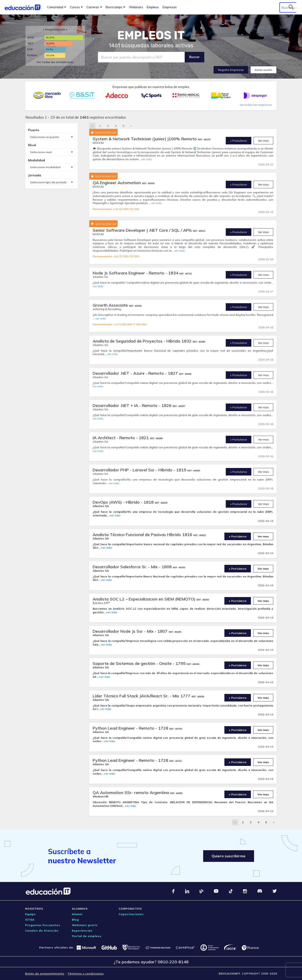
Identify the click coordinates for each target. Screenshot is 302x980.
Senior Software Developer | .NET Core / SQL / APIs (143, 230)
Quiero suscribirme (228, 856)
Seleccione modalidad (45, 167)
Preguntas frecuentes (43, 925)
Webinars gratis (85, 925)
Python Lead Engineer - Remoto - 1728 (131, 728)
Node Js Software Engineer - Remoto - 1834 (136, 273)
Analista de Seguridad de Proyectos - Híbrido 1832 (143, 341)
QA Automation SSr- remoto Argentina (131, 793)
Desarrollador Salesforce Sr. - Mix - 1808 (133, 567)
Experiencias (82, 931)
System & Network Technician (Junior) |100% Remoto (145, 139)
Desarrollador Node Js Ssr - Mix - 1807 (131, 631)
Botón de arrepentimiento (45, 973)
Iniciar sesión (264, 70)
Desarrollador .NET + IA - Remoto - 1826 (133, 405)
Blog (75, 920)
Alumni (77, 914)
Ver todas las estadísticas (55, 62)
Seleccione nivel (41, 152)
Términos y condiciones (86, 973)
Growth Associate (111, 305)
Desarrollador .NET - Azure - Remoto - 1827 (136, 373)
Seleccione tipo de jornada (48, 182)
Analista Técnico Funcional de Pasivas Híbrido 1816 (143, 535)
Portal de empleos (87, 936)
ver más (147, 159)
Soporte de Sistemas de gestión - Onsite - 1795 (140, 663)
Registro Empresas (231, 70)
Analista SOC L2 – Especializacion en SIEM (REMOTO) (145, 599)
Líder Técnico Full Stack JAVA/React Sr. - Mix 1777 (142, 696)
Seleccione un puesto (45, 137)
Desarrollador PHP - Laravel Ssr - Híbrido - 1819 (140, 470)
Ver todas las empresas (256, 105)
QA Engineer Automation (117, 183)
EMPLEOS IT (151, 35)
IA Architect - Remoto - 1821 (121, 438)
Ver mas (263, 141)
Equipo (30, 914)
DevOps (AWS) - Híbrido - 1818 (124, 502)
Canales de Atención (42, 931)
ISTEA (30, 920)
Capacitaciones (131, 914)
